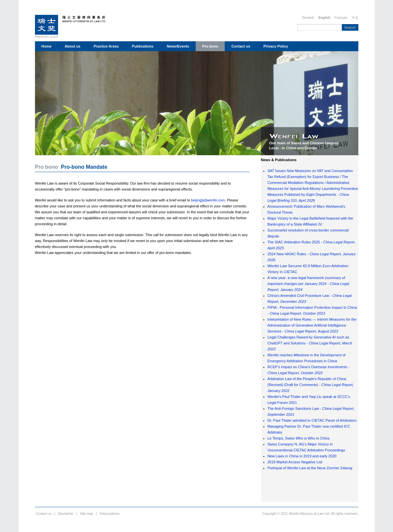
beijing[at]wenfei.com (208, 200)
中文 (355, 18)
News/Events (178, 46)
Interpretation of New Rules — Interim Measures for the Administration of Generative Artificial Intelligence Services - (312, 325)
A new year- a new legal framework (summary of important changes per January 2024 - (309, 284)
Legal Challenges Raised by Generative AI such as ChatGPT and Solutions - (310, 343)
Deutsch (308, 18)
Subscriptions (110, 514)
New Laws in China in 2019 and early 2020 (302, 456)
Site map (86, 514)
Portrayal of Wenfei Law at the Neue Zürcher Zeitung (310, 468)
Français (341, 18)
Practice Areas (106, 46)
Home (47, 46)
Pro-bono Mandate (84, 167)
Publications (143, 46)
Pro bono (210, 46)
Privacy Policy (276, 46)
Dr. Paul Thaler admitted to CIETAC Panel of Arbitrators (312, 420)
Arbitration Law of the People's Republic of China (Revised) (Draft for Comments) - (311, 385)
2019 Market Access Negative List (295, 462)
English (324, 18)
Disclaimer (66, 514)
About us (73, 46)
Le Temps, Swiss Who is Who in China (299, 438)
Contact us (241, 46)
